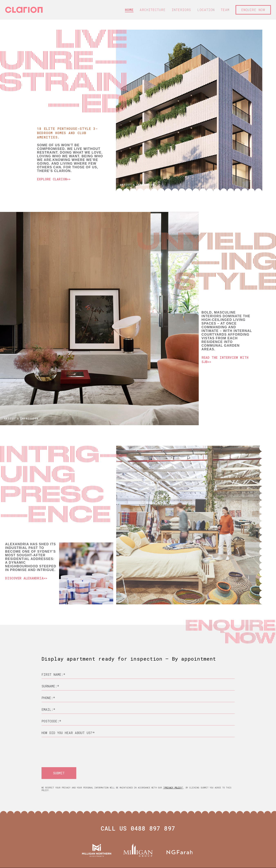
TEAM (225, 10)
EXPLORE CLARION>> (54, 179)
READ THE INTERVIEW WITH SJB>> (225, 360)
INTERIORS (181, 10)
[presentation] (73, 748)
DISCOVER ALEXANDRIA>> (26, 578)
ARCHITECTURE (153, 10)
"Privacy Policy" (173, 788)
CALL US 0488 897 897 (138, 829)
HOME (129, 10)
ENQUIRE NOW (253, 10)
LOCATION (206, 10)
